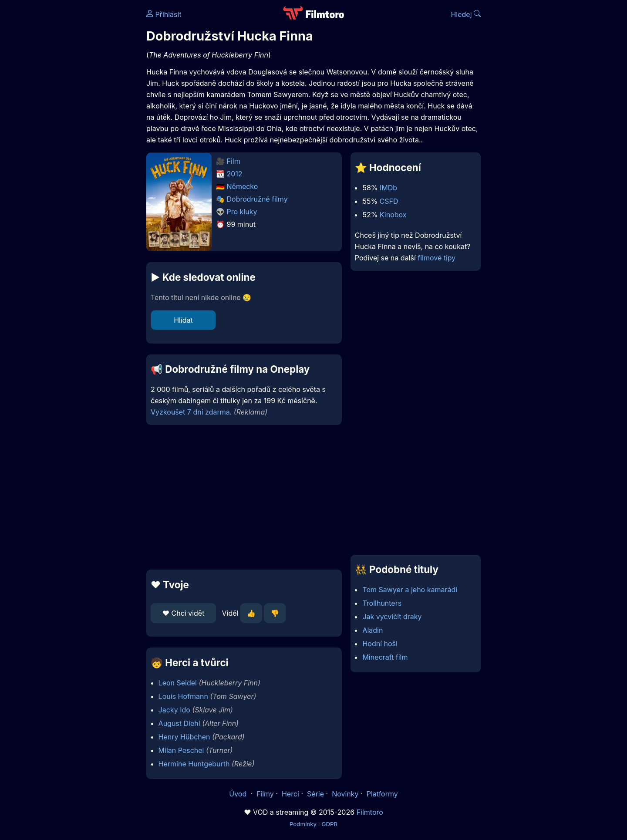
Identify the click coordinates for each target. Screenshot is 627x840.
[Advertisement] (83, 134)
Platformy (382, 794)
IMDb (388, 188)
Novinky (345, 794)
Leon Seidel (178, 683)
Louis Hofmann (183, 696)
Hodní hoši (380, 644)
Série (315, 794)
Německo (243, 186)
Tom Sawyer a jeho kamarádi (410, 590)
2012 (235, 174)
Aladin (372, 630)
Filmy (265, 794)
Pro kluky (242, 212)
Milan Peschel (181, 750)
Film (234, 161)
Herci (290, 794)
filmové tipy (437, 258)
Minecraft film (385, 657)
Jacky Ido (174, 710)
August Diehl (179, 723)
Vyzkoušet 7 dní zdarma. (191, 412)
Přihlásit (164, 14)
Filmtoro (370, 812)
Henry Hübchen (184, 737)
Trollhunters (382, 603)
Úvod (239, 794)
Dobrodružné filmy (257, 199)
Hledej (466, 14)
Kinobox (393, 215)
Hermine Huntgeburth (194, 764)
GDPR (329, 824)
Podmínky (303, 824)
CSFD (389, 201)
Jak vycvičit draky (392, 617)
